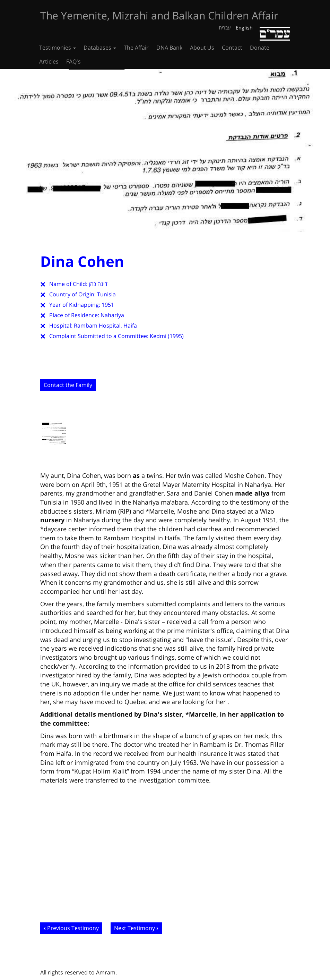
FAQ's (73, 61)
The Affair (136, 48)
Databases (100, 48)
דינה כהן (98, 284)
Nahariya (112, 315)
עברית (225, 28)
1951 (108, 305)
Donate (260, 48)
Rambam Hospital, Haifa (105, 326)
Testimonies (58, 48)
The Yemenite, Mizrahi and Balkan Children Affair (159, 15)
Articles (49, 61)
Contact (232, 48)
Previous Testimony (73, 928)
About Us (202, 48)
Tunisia (106, 294)
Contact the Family (68, 385)
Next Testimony (134, 928)
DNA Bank (169, 48)
